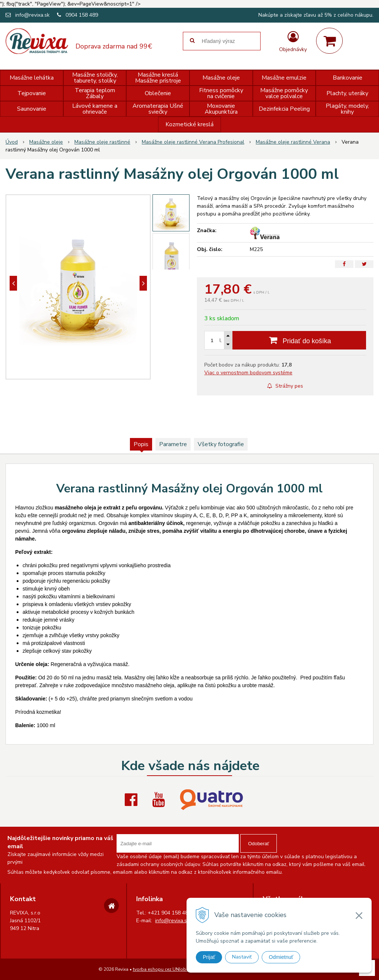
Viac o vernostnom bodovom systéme (248, 373)
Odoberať (259, 844)
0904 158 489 (82, 15)
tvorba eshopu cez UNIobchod (165, 969)
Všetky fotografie (221, 444)
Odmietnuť (281, 957)
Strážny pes (285, 386)
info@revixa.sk (32, 15)
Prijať (209, 957)
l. (221, 340)
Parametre (173, 444)
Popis (141, 444)
